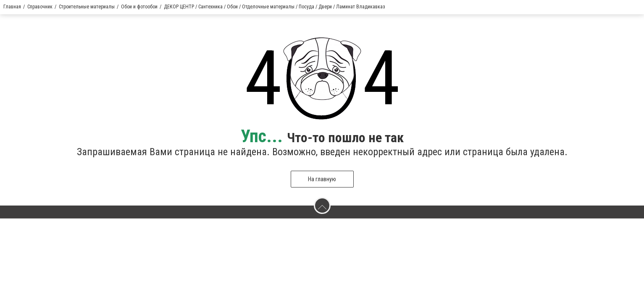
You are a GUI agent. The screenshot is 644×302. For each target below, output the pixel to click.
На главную (322, 179)
